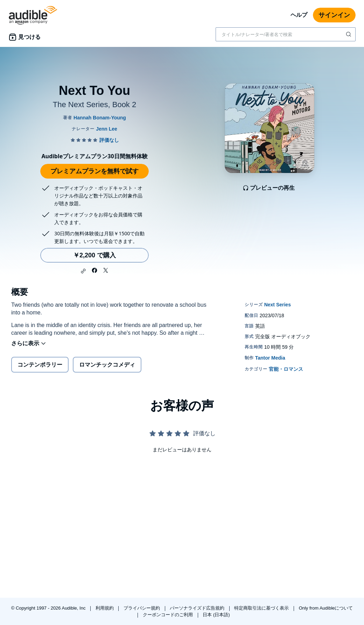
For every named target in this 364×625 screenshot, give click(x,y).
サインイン (334, 15)
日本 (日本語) (216, 615)
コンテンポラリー (40, 365)
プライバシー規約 (142, 608)
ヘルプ (299, 15)
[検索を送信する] (349, 34)
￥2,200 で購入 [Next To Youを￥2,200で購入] (94, 255)
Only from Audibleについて (326, 608)
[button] (83, 271)
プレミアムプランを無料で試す (94, 171)
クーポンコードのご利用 (169, 615)
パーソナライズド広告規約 (198, 608)
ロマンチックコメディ (107, 365)
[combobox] (286, 34)
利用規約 (105, 608)
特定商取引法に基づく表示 (262, 608)
